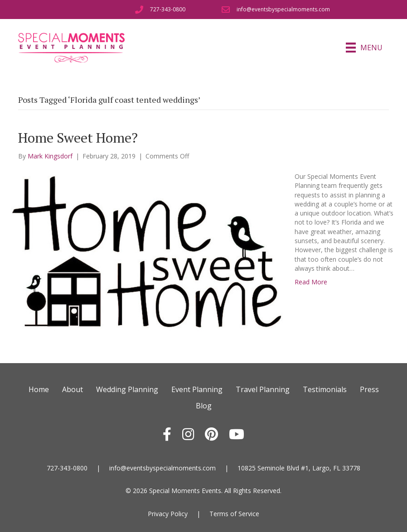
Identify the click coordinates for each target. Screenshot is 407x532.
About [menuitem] (73, 389)
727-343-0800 (67, 468)
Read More (311, 282)
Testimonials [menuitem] (325, 389)
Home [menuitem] (39, 389)
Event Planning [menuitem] (197, 389)
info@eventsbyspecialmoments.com (162, 468)
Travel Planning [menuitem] (263, 389)
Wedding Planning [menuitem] (127, 389)
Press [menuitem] (369, 389)
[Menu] (364, 48)
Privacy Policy (168, 514)
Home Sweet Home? (78, 138)
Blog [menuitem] (204, 406)
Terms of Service (234, 514)
